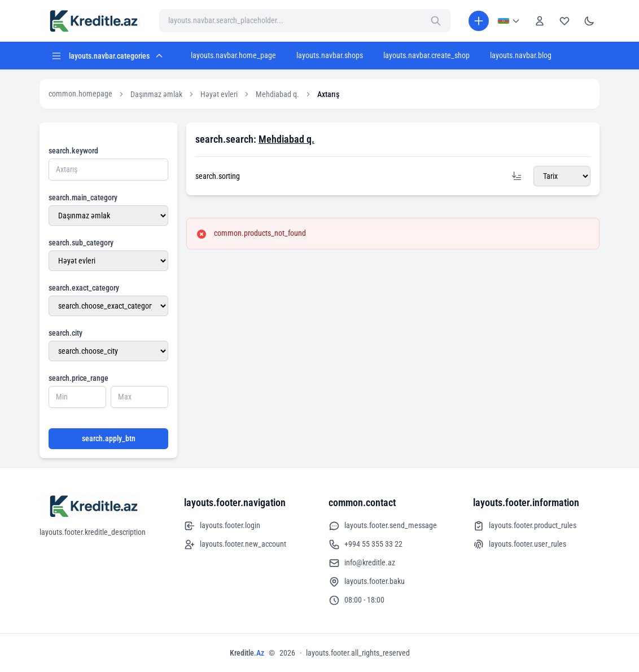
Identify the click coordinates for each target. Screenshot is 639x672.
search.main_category (83, 197)
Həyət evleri (219, 94)
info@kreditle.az (362, 563)
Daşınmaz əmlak (156, 94)
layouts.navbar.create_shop (426, 55)
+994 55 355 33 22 (366, 544)
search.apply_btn (109, 438)
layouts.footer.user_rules (520, 544)
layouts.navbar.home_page (233, 55)
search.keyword (73, 151)
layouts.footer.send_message (383, 526)
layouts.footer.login (222, 526)
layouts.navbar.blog (521, 55)
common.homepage (80, 94)
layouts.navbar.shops (330, 55)
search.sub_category (81, 243)
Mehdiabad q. (277, 94)
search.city (65, 333)
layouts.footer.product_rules (525, 526)
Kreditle (247, 653)
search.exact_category (84, 288)
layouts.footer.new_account (235, 544)
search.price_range (78, 378)
